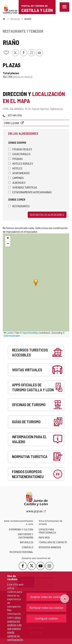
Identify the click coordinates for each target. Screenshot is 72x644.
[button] (8, 238)
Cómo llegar (12, 123)
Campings (16, 178)
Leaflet (8, 333)
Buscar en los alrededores (47, 215)
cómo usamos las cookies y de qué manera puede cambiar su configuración (15, 628)
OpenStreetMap (30, 333)
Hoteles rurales (21, 163)
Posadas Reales (20, 149)
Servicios (15, 19)
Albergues (17, 183)
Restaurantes (19, 206)
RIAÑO (28, 19)
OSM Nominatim (12, 336)
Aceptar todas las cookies (46, 597)
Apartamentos (19, 173)
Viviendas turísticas (23, 187)
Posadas (16, 159)
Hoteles (15, 168)
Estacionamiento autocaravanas (30, 192)
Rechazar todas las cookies (46, 607)
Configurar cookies (46, 618)
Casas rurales (19, 154)
